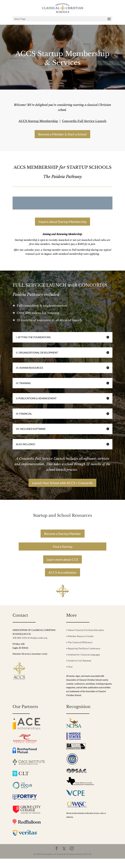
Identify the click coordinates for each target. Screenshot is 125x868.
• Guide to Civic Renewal (79, 661)
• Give (69, 667)
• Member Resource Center (80, 636)
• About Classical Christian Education (85, 630)
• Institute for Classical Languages (83, 655)
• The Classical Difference (79, 642)
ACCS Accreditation (63, 572)
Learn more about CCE (63, 559)
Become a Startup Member (63, 534)
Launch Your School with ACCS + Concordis (62, 483)
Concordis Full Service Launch (84, 121)
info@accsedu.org (38, 638)
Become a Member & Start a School (62, 134)
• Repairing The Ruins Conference (83, 648)
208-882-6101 (20, 638)
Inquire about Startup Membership (63, 222)
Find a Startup (63, 547)
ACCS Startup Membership (38, 121)
